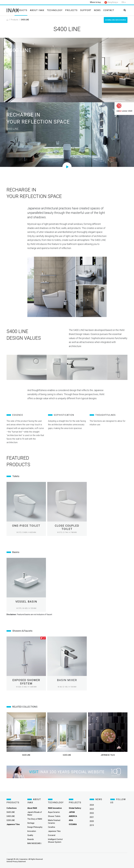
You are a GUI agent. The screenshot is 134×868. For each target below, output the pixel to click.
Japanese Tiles (54, 831)
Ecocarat (52, 835)
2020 (92, 821)
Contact (109, 10)
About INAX (37, 10)
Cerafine (52, 827)
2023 (92, 809)
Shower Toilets (54, 816)
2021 (92, 817)
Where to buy (95, 2)
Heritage (31, 823)
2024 (92, 805)
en (123, 2)
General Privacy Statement (16, 862)
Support (86, 10)
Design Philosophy (35, 827)
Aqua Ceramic (54, 812)
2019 (92, 825)
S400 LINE (11, 816)
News (97, 10)
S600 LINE (11, 812)
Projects (71, 10)
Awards (31, 839)
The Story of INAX (35, 819)
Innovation (32, 831)
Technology (55, 10)
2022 (92, 813)
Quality (30, 835)
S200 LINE (11, 820)
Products (21, 10)
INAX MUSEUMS (35, 843)
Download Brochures (116, 20)
